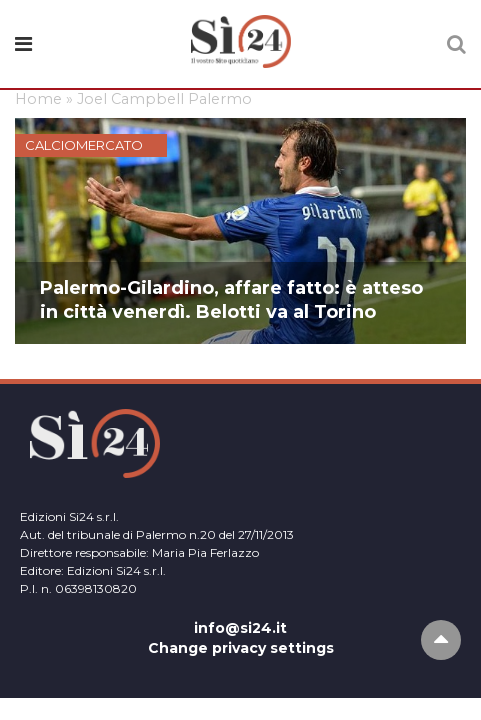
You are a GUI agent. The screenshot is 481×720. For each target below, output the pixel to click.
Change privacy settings (241, 648)
